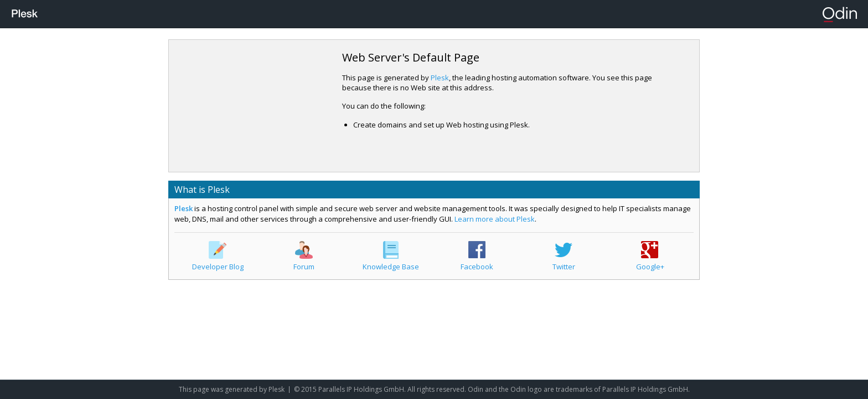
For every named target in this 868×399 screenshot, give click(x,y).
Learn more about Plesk (495, 219)
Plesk (440, 78)
